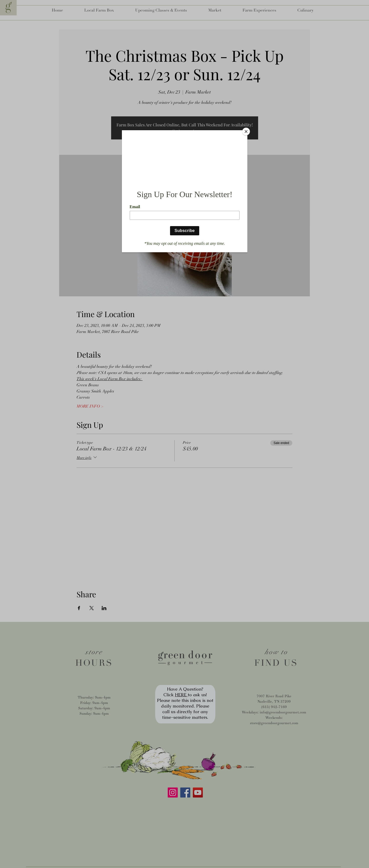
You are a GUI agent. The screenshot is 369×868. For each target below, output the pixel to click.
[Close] (246, 132)
